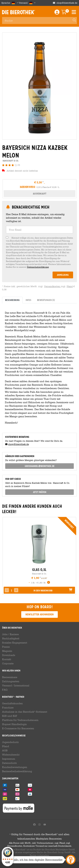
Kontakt (7, 659)
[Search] (73, 20)
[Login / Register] (57, 13)
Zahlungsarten (11, 681)
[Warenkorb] (66, 13)
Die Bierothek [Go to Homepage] (19, 12)
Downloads (9, 655)
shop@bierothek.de (19, 444)
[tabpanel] (39, 367)
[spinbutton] (11, 591)
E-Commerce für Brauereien (18, 728)
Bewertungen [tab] (46, 300)
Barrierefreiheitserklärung (17, 771)
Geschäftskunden (12, 703)
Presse (6, 647)
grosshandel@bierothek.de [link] (40, 466)
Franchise (8, 708)
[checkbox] (39, 252)
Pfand (70, 286)
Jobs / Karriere (10, 634)
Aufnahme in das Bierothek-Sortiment (25, 712)
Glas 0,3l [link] (39, 570)
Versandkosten (52, 286)
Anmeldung (63, 275)
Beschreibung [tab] (12, 300)
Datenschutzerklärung (38, 267)
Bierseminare (10, 677)
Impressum (9, 759)
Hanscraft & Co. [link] (10, 161)
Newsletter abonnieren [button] (39, 614)
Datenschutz (9, 763)
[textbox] (39, 230)
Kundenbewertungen (15, 767)
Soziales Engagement (15, 643)
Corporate (8, 663)
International (22, 686)
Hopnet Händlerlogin (14, 724)
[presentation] (5, 556)
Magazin (7, 651)
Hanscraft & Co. (39, 574)
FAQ (5, 690)
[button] (16, 590)
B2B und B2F (10, 716)
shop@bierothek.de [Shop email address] (67, 3)
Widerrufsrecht (11, 755)
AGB (5, 750)
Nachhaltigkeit (11, 638)
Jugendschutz (10, 742)
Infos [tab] (28, 300)
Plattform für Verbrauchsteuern (20, 720)
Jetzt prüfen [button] (40, 492)
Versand (7, 686)
